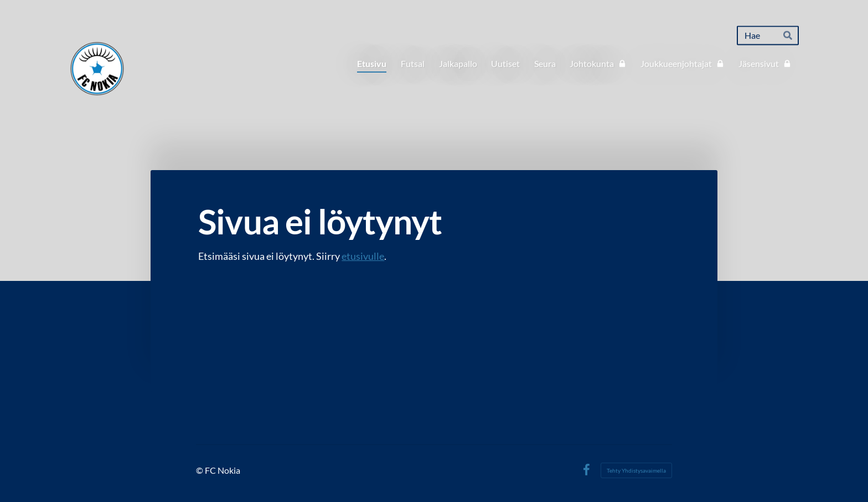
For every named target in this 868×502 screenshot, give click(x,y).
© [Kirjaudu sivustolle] (200, 470)
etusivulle (363, 256)
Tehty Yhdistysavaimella (636, 470)
